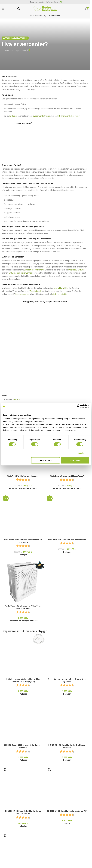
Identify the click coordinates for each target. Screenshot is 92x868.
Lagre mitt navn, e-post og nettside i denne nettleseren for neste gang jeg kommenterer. (41, 858)
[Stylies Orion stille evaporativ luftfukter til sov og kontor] (67, 617)
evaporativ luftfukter (41, 116)
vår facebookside (60, 294)
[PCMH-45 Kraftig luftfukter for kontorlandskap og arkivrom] (23, 724)
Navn (5, 826)
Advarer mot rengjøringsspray (23, 374)
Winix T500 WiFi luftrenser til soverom (23, 401)
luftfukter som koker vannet (69, 116)
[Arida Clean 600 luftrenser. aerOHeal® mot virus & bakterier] (23, 544)
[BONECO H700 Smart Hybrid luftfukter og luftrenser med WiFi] (23, 692)
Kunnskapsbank (52, 16)
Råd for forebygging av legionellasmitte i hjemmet (43, 370)
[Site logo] (45, 8)
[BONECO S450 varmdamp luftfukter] (23, 757)
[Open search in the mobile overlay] (19, 9)
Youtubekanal (35, 291)
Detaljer (81, 453)
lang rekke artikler (61, 288)
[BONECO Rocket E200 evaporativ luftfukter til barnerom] (23, 663)
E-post (5, 836)
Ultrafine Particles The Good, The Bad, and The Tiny (31, 383)
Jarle (7, 51)
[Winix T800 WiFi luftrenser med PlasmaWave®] (67, 478)
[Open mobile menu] (3, 9)
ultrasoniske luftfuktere (34, 270)
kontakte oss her (22, 294)
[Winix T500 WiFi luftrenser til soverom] (23, 396)
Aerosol (16, 361)
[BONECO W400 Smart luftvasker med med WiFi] (67, 695)
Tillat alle (75, 460)
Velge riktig (36, 16)
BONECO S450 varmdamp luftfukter (23, 760)
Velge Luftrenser (20, 38)
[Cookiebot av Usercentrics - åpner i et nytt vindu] (79, 406)
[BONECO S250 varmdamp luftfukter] (67, 757)
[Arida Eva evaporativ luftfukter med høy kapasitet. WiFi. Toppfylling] (23, 599)
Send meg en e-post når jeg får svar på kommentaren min (27, 862)
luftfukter (13, 116)
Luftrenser (8, 38)
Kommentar (7, 798)
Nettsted (6, 847)
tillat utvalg (45, 460)
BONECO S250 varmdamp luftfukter (67, 760)
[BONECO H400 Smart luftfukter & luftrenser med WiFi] (67, 665)
